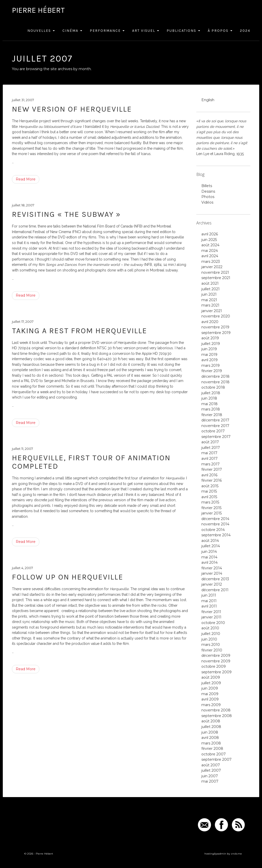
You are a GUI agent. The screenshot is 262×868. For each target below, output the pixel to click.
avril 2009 (210, 699)
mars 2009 (211, 705)
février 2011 (211, 612)
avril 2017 (209, 459)
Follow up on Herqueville (68, 577)
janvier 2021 (212, 311)
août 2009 (211, 677)
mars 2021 (210, 305)
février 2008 (212, 749)
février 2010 (212, 650)
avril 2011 (209, 606)
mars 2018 (211, 409)
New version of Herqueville (72, 109)
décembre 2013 (215, 579)
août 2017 (210, 442)
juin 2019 (209, 349)
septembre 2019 (216, 333)
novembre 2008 (216, 710)
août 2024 (210, 245)
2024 (245, 31)
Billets (207, 186)
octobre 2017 (213, 431)
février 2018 (212, 415)
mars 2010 (211, 645)
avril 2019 (209, 360)
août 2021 (210, 283)
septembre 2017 (216, 437)
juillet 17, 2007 (23, 322)
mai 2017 (209, 453)
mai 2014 (209, 557)
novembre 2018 (215, 382)
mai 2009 (210, 694)
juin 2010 (209, 639)
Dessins (208, 191)
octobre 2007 (214, 754)
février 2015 (211, 508)
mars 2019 (211, 366)
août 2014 (210, 541)
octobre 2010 (213, 623)
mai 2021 (209, 300)
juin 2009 (210, 688)
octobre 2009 (214, 666)
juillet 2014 (211, 546)
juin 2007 (210, 776)
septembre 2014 (216, 535)
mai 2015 (209, 491)
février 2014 (212, 568)
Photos (208, 197)
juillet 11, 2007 (22, 449)
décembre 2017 (215, 420)
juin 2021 (209, 294)
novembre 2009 (216, 661)
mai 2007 (210, 781)
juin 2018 (209, 398)
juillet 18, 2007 (23, 205)
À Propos (220, 31)
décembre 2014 (215, 519)
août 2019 (210, 338)
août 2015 (210, 486)
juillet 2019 (211, 344)
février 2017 (212, 469)
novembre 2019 (215, 327)
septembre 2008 (217, 716)
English (208, 100)
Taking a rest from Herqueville (80, 331)
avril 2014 (209, 562)
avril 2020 (210, 322)
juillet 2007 (211, 770)
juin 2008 (210, 732)
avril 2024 (210, 256)
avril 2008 (210, 738)
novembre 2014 (215, 524)
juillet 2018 (211, 393)
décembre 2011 (215, 590)
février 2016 (212, 480)
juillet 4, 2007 (22, 568)
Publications (183, 31)
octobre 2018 (213, 387)
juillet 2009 (211, 683)
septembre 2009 (216, 672)
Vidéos (207, 202)
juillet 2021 (211, 289)
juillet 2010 (211, 634)
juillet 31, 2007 (23, 100)
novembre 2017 (215, 426)
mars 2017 (211, 464)
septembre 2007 (216, 759)
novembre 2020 (216, 316)
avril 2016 (209, 475)
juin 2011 (209, 595)
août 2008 (211, 721)
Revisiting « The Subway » (66, 214)
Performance (107, 31)
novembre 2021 (215, 272)
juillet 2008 (211, 727)
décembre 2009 (216, 656)
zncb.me (236, 854)
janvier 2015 (212, 513)
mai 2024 (210, 251)
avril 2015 (209, 497)
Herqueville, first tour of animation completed (91, 462)
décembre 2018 (215, 376)
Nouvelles (41, 31)
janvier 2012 (212, 584)
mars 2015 (210, 502)
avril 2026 (210, 234)
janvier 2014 (212, 573)
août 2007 (211, 765)
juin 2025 (209, 240)
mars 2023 (211, 262)
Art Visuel (146, 31)
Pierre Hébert (38, 10)
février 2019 (212, 371)
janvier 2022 (212, 267)
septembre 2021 (216, 278)
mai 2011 (209, 601)
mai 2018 (209, 404)
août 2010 (210, 628)
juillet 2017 (211, 448)
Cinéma (72, 31)
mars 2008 (211, 743)
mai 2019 (209, 355)
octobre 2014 (213, 530)
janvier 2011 (211, 617)
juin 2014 (209, 552)
